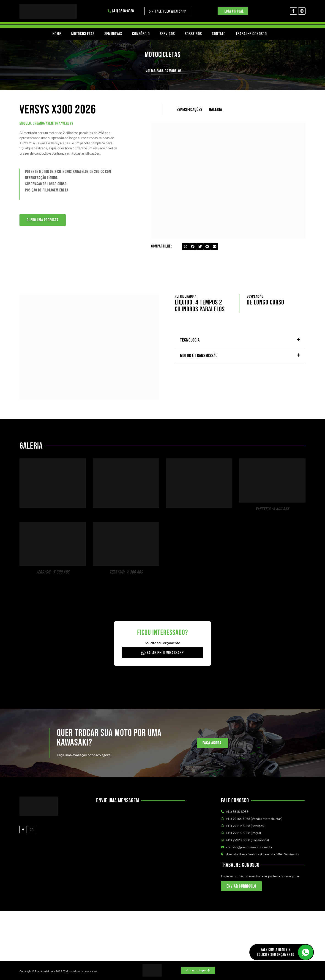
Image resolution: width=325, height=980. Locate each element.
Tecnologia (190, 340)
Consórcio (141, 34)
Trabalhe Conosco (251, 34)
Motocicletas (83, 34)
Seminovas (113, 34)
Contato (219, 34)
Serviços (167, 34)
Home (57, 34)
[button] (186, 247)
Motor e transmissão (199, 356)
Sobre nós (193, 34)
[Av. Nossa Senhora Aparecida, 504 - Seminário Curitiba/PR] (162, 936)
